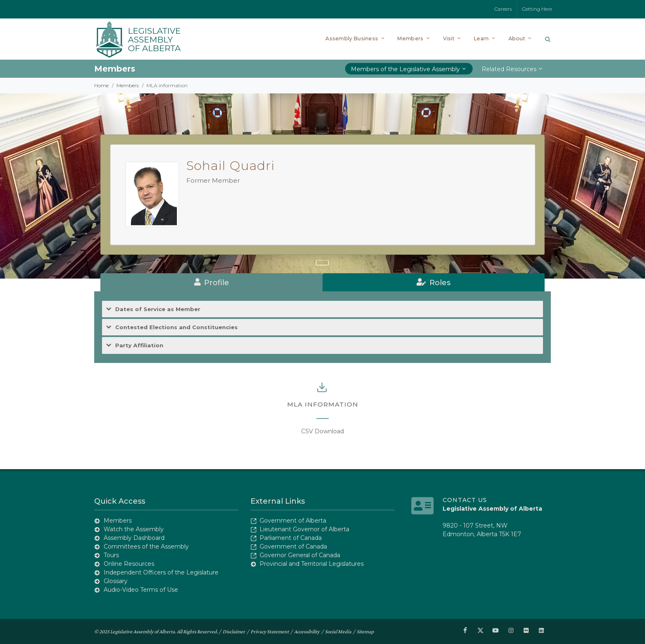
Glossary (116, 581)
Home (101, 85)
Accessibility (307, 631)
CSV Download (322, 431)
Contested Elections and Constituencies (176, 327)
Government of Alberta (293, 521)
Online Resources (129, 564)
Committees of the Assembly (146, 546)
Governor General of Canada (300, 555)
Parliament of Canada (291, 538)
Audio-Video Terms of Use (141, 590)
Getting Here (537, 9)
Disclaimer (234, 631)
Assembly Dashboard (134, 538)
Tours (111, 555)
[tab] (211, 282)
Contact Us (465, 500)
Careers (503, 9)
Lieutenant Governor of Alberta (304, 529)
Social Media (338, 631)
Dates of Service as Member (158, 309)
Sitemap (365, 631)
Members (128, 85)
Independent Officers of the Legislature (161, 572)
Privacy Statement (270, 631)
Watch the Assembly (134, 529)
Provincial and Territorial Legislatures (312, 564)
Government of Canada (293, 546)
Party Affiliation (139, 345)
